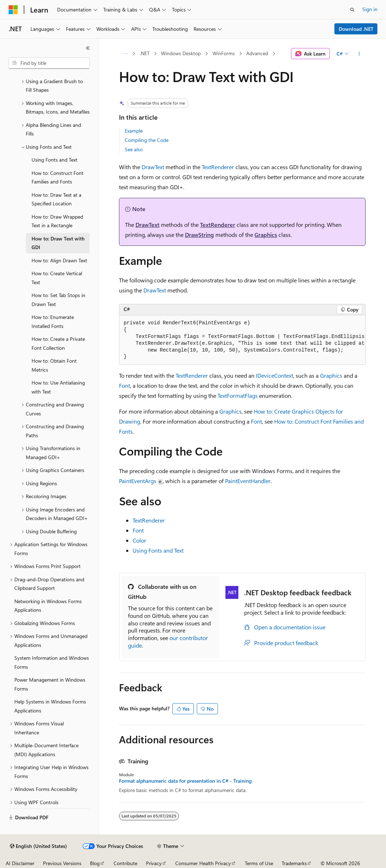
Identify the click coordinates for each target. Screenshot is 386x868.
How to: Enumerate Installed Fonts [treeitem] (53, 321)
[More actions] (359, 54)
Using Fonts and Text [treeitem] (54, 160)
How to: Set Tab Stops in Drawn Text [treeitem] (58, 300)
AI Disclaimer (20, 863)
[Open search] (352, 10)
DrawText (153, 167)
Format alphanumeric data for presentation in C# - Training (185, 781)
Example (134, 131)
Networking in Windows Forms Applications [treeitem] (48, 606)
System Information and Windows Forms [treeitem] (52, 662)
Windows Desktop (181, 53)
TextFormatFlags (238, 395)
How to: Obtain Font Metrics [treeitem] (54, 365)
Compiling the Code (147, 140)
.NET (145, 53)
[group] (242, 340)
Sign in (370, 9)
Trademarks (294, 863)
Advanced (257, 53)
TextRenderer (218, 167)
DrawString (199, 235)
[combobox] (49, 63)
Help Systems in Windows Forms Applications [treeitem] (50, 706)
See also (134, 149)
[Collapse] (88, 48)
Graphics (266, 235)
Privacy (154, 863)
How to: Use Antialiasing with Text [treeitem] (58, 387)
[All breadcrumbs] (125, 54)
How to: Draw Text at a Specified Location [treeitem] (56, 199)
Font (125, 385)
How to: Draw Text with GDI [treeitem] (58, 243)
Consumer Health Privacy (203, 863)
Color (139, 540)
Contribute (125, 863)
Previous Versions (62, 863)
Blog (95, 863)
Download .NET (356, 29)
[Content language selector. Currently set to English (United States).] (39, 846)
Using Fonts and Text (158, 550)
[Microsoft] (13, 10)
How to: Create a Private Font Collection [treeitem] (58, 343)
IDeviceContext (275, 375)
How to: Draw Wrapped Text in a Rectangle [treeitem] (57, 221)
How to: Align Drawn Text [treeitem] (59, 260)
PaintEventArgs (138, 481)
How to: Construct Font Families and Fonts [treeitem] (58, 177)
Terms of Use (259, 863)
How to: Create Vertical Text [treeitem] (57, 278)
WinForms (224, 53)
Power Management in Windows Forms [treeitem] (50, 684)
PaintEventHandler (248, 481)
